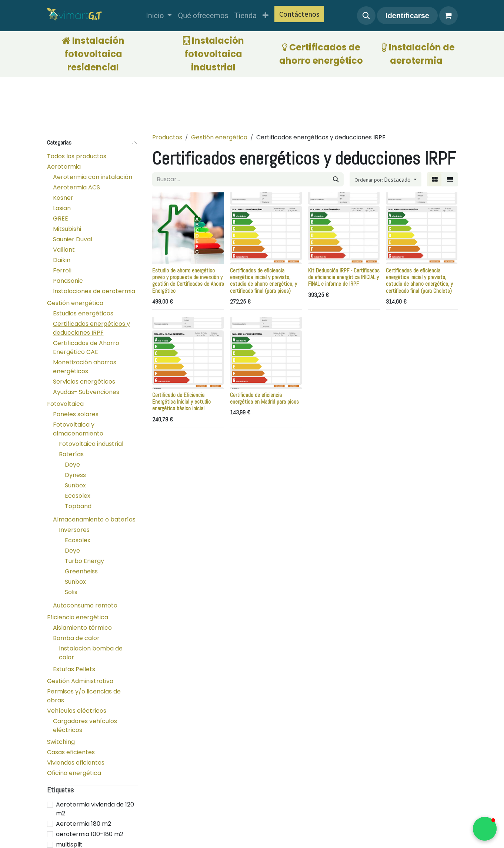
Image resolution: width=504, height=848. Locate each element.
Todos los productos (77, 156)
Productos (167, 137)
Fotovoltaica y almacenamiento (78, 429)
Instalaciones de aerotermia (94, 291)
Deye (72, 465)
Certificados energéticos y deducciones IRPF (91, 328)
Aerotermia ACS (76, 187)
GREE (61, 218)
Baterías (71, 454)
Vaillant (64, 250)
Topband (78, 506)
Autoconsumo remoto (85, 605)
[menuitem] (159, 16)
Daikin (62, 260)
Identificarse (407, 16)
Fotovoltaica (65, 404)
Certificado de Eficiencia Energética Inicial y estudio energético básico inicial (181, 402)
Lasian (62, 208)
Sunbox (75, 485)
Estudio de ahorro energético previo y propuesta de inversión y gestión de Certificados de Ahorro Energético (188, 281)
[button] (366, 16)
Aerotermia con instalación (93, 177)
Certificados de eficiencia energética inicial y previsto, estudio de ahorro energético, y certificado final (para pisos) (263, 281)
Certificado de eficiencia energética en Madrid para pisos (264, 398)
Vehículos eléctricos (77, 711)
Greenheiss (81, 571)
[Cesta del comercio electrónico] (448, 16)
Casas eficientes (71, 752)
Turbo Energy (84, 561)
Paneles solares (76, 414)
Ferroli (62, 270)
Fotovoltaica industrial (91, 444)
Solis (71, 592)
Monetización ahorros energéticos (85, 367)
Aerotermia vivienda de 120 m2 (95, 809)
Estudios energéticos (83, 313)
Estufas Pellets (74, 669)
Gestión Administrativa (80, 681)
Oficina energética (74, 773)
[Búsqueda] (336, 179)
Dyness (75, 475)
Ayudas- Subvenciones (86, 392)
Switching (61, 742)
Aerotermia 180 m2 (84, 824)
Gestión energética (75, 303)
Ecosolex (78, 496)
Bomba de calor (76, 638)
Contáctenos (299, 14)
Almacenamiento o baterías (94, 519)
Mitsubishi (67, 229)
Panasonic (68, 281)
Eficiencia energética (78, 617)
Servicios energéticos (84, 382)
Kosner (63, 198)
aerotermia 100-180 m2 (90, 834)
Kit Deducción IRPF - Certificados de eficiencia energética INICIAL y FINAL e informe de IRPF (343, 277)
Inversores (74, 530)
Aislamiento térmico (82, 628)
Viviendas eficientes (76, 763)
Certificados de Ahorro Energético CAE (86, 347)
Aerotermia (64, 167)
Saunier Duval (73, 239)
